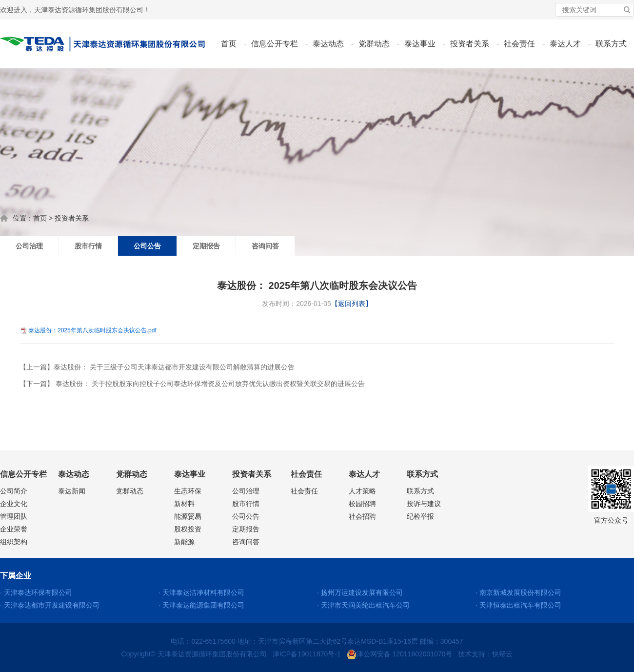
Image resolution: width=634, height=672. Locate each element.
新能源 (184, 542)
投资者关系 (470, 44)
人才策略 (362, 491)
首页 (229, 44)
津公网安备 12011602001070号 (400, 654)
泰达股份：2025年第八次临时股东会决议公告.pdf (92, 330)
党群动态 (374, 44)
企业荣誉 (14, 529)
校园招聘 (362, 504)
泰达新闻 (72, 491)
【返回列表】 (352, 304)
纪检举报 (420, 516)
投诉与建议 (424, 504)
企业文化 (14, 504)
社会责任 (519, 44)
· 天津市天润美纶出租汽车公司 (363, 605)
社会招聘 (362, 516)
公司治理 (29, 246)
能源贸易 (188, 516)
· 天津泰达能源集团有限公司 (201, 605)
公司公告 (147, 246)
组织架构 (14, 542)
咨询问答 (265, 246)
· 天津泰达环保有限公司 (36, 592)
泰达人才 (565, 44)
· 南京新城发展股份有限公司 (518, 592)
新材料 (184, 504)
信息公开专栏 (275, 44)
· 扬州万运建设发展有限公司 (360, 592)
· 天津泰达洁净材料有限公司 (201, 592)
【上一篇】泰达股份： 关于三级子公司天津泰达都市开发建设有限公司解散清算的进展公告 (157, 367)
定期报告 (206, 246)
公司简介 (14, 491)
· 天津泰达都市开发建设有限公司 (50, 605)
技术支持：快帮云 (485, 654)
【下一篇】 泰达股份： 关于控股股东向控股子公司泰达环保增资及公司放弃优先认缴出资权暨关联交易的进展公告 (192, 384)
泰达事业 (420, 44)
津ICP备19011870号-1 (307, 654)
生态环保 (188, 491)
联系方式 (611, 44)
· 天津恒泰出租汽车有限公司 (518, 605)
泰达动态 (328, 44)
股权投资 (188, 529)
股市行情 (88, 246)
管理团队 (14, 516)
